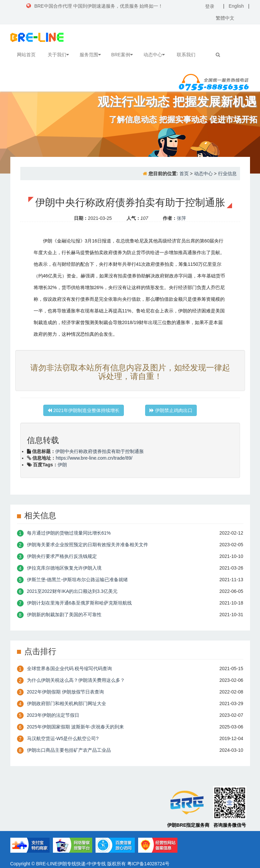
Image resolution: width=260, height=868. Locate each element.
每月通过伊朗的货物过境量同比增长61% (69, 533)
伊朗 (62, 465)
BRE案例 (122, 55)
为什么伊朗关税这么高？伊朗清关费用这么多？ (76, 680)
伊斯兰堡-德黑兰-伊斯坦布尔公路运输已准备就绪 (77, 580)
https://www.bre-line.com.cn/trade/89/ (94, 458)
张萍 (181, 218)
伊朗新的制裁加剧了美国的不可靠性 (64, 615)
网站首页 (26, 55)
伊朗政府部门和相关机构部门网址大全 (67, 703)
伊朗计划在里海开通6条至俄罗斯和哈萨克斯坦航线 (80, 603)
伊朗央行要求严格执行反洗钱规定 (62, 556)
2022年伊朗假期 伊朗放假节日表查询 (65, 692)
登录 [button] (210, 6)
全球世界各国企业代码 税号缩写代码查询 (70, 668)
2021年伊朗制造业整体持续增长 (84, 410)
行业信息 (227, 174)
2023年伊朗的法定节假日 (53, 715)
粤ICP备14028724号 (148, 864)
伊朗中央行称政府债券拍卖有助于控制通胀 (100, 451)
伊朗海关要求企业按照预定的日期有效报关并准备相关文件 (88, 545)
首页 (184, 174)
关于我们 (58, 55)
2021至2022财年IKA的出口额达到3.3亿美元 (72, 591)
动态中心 (154, 55)
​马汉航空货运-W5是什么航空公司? (63, 738)
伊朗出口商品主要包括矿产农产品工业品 (69, 750)
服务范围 (90, 55)
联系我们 (186, 55)
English (236, 6)
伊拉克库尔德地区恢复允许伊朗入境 (64, 568)
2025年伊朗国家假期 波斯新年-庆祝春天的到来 (76, 727)
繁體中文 (225, 18)
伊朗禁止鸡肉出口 (171, 410)
